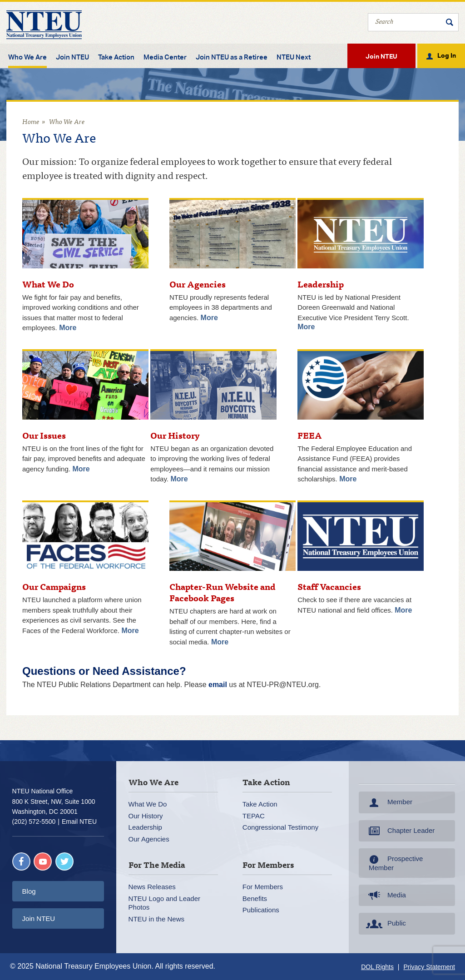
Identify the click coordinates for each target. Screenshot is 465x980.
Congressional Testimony (280, 827)
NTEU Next (294, 57)
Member (388, 802)
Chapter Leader (399, 831)
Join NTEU (72, 57)
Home (31, 122)
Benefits (255, 898)
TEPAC (254, 816)
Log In (447, 55)
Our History (146, 816)
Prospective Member (393, 863)
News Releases (152, 887)
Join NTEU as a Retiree (232, 57)
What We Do (148, 804)
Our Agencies (149, 839)
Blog (29, 891)
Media (385, 896)
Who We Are (27, 57)
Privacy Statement (429, 967)
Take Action (116, 57)
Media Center (165, 57)
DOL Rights (377, 967)
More (68, 328)
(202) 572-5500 (34, 822)
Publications (261, 910)
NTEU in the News (156, 919)
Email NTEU (79, 822)
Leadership (145, 827)
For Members (263, 887)
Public (385, 924)
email (218, 685)
